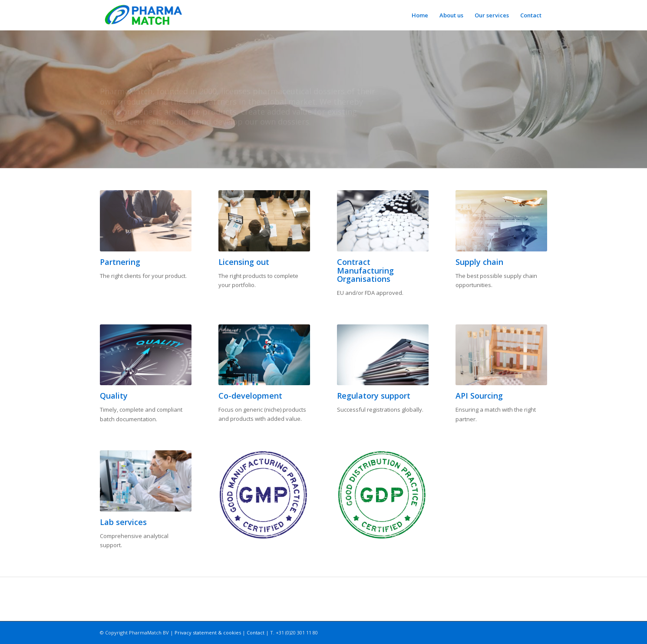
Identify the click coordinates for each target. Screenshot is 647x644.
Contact (256, 632)
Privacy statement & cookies (208, 632)
